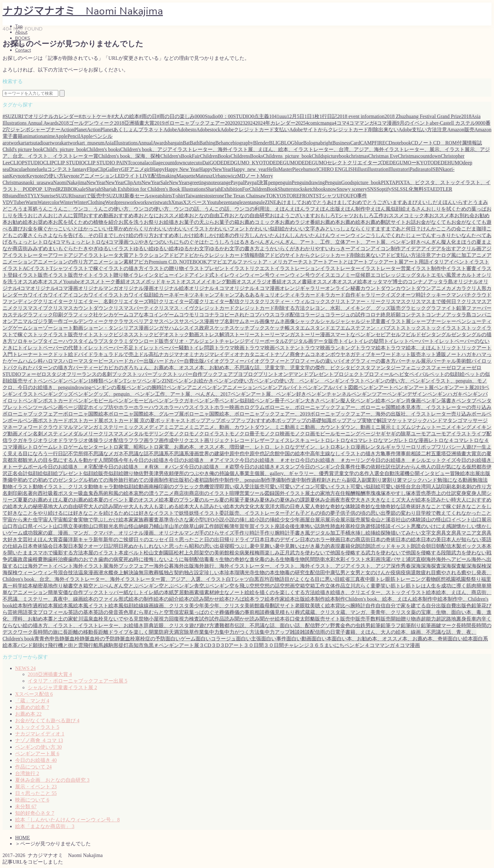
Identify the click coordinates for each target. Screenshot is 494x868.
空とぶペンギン (141, 586)
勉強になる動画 (455, 480)
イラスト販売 (33, 275)
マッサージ (475, 420)
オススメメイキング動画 (209, 282)
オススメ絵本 (352, 282)
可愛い (272, 487)
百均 (264, 579)
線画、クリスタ (171, 606)
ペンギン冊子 (270, 401)
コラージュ (313, 315)
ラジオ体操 (86, 440)
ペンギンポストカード (48, 401)
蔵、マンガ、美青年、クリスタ (376, 612)
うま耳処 (28, 209)
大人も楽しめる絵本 (166, 506)
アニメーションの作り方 (60, 262)
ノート (454, 354)
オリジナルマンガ (98, 288)
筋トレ (398, 586)
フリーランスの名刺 (89, 374)
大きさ (363, 500)
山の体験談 (413, 520)
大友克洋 (265, 506)
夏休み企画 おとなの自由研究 (52, 780)
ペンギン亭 (207, 401)
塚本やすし (393, 493)
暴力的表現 (328, 546)
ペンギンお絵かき (193, 381)
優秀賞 (326, 473)
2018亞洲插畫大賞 (50, 674)
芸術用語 (18, 612)
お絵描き (169, 222)
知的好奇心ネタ (35, 813)
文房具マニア (461, 533)
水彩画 (373, 559)
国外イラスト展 (292, 493)
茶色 (123, 612)
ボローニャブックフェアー (33, 414)
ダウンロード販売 (149, 341)
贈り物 (408, 619)
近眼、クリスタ (171, 625)
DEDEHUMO (448, 163)
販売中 (348, 619)
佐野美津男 (151, 473)
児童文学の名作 (352, 473)
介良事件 (345, 467)
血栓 (98, 619)
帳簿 (229, 526)
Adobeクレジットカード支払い (255, 130)
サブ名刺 (224, 321)
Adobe (170, 130)
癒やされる (449, 573)
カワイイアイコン (63, 295)
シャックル (307, 321)
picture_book (368, 182)
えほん (282, 209)
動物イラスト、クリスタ (60, 487)
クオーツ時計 (411, 295)
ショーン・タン (101, 328)
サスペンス (166, 321)
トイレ (346, 341)
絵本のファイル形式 (106, 599)
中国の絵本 (292, 454)
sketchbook (315, 189)
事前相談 (411, 454)
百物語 (277, 579)
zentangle (233, 202)
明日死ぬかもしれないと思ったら (151, 546)
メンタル (134, 434)
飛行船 (91, 645)
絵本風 (66, 606)
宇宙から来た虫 (20, 520)
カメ (451, 288)
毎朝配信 (194, 559)
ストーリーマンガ (275, 335)
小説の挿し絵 (239, 520)
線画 (149, 606)
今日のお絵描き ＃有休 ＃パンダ (144, 467)
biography (243, 143)
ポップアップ (205, 420)
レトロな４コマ (446, 440)
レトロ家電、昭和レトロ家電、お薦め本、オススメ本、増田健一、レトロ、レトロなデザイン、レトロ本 (222, 447)
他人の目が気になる (444, 467)
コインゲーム (164, 315)
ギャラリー (368, 295)
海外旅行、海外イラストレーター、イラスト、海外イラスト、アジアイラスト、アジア (292, 566)
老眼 (300, 606)
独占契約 (174, 573)
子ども (292, 513)
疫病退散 (411, 573)
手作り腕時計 (275, 533)
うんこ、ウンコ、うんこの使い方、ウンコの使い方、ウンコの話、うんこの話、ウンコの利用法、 (164, 209)
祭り (476, 579)
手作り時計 (247, 533)
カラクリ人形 (471, 288)
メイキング (459, 427)
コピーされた (234, 315)
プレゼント (321, 374)
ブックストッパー (132, 374)
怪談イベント (396, 526)
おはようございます (292, 216)
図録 (270, 493)
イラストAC (16, 268)
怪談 (376, 526)
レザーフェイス (272, 440)
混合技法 (68, 573)
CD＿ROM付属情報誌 (458, 143)
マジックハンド (425, 420)
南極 (154, 487)
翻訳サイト (282, 606)
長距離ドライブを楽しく (121, 632)
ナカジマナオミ (176, 354)
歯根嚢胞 (38, 559)
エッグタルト (416, 275)
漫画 (93, 573)
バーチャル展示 (413, 361)
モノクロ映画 (275, 434)
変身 (461, 493)
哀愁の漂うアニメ (154, 493)
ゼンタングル (436, 335)
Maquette (186, 176)
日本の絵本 (408, 539)
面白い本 (322, 639)
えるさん (416, 209)
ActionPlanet (74, 130)
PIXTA (388, 182)
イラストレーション (297, 268)
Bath (195, 143)
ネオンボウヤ (330, 354)
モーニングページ (355, 434)
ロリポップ (423, 447)
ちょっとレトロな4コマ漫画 (97, 242)
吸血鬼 (86, 493)
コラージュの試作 (345, 315)
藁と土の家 (60, 619)
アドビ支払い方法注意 (406, 255)
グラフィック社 (81, 315)
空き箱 (81, 586)
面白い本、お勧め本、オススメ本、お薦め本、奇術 (390, 639)
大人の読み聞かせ (108, 506)
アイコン (360, 249)
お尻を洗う (131, 222)
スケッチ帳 (277, 328)
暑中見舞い (262, 546)
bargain (175, 143)
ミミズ (398, 427)
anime (49, 136)
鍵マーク (446, 625)
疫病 (396, 573)
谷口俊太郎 (297, 619)
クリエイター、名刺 (91, 301)
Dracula (17, 169)
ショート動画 (68, 328)
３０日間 (254, 645)
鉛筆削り (411, 625)
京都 (8, 460)
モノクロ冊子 (244, 434)
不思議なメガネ (106, 454)
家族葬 (141, 520)
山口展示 (481, 520)
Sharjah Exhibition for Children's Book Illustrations (153, 189)
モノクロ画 (302, 434)
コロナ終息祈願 (383, 315)
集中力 (212, 632)
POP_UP (42, 189)
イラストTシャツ (49, 268)
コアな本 (139, 315)
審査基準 (159, 520)
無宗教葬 (149, 573)
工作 (209, 526)
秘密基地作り (48, 586)
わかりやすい (315, 249)
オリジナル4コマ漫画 (54, 288)
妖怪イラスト (204, 513)
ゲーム (121, 315)
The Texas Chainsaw (245, 196)
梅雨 (260, 553)
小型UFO (204, 520)
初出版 (176, 480)
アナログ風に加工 (451, 255)
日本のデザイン (282, 539)
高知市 (136, 645)
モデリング (156, 434)
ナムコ (307, 354)
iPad (413, 169)
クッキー (436, 295)
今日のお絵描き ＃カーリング (335, 460)
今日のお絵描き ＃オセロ (270, 460)
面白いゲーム (181, 639)
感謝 (451, 526)
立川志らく (358, 586)
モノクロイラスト (209, 434)
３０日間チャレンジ (286, 645)
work (132, 202)
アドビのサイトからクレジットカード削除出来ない (323, 255)
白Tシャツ (238, 579)
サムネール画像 (252, 321)
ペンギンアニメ (184, 387)
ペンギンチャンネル (329, 394)
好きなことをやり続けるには (40, 513)
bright (326, 143)
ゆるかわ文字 (194, 249)
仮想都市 (476, 467)
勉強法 (480, 480)
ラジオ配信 (111, 440)
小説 (219, 520)
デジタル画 (301, 341)
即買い (227, 487)
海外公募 (164, 566)
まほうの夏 (469, 242)
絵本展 (50, 606)
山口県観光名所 (106, 526)
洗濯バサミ (393, 559)
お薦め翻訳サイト (386, 222)
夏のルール (207, 500)
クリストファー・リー (355, 301)
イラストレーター (340, 268)
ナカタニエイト (257, 354)
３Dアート (232, 645)
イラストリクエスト (252, 268)
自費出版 (456, 606)
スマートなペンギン (353, 335)
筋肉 (471, 586)
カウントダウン (378, 288)
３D (215, 645)
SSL (396, 189)
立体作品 (335, 586)
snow (331, 189)
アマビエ (217, 262)
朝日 (431, 546)
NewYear (96, 182)
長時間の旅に (48, 632)
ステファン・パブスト (376, 328)
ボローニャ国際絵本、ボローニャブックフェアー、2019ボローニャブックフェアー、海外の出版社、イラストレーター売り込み (328, 414)
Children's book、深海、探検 (129, 156)
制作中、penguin (243, 480)
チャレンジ (232, 341)
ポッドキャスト (173, 420)
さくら (35, 235)
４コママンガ (380, 645)
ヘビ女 (402, 374)
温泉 (83, 573)
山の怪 (434, 520)
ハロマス (53, 361)
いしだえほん (438, 202)
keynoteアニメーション (89, 176)
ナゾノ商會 (287, 354)
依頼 (169, 473)
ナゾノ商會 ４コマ (39, 740)
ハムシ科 (33, 361)
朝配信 (444, 546)
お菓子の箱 (227, 222)
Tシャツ (328, 196)
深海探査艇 (454, 566)
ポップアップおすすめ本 (248, 420)
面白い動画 (299, 639)
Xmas (177, 202)
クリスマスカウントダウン (78, 308)
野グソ (323, 625)
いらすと (463, 202)
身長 (466, 619)
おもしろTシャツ (334, 216)
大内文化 (244, 506)
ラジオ (35, 440)
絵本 (431, 592)
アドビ (171, 255)
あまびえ (412, 202)
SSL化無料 (412, 189)
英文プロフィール (48, 612)
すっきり (441, 235)
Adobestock (208, 130)
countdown (174, 163)
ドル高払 (149, 354)
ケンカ (106, 315)
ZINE (270, 202)
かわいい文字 (300, 229)
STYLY (32, 196)
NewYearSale (155, 182)
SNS (372, 189)
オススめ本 (30, 282)
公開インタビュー (430, 473)
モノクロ (179, 434)
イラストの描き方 (123, 268)
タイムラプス (93, 341)
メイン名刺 (30, 434)
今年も (126, 460)
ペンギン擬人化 (338, 401)
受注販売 (255, 487)
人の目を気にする (53, 460)
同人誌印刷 (439, 487)
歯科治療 (58, 559)
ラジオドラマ (58, 440)
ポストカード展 (86, 420)
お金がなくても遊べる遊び (47, 720)
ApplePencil (68, 136)
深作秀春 (401, 566)
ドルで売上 (126, 354)
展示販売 (350, 520)
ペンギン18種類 (86, 381)
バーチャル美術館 (451, 361)
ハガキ (469, 354)
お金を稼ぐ (35, 229)
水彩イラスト (350, 559)
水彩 (330, 559)
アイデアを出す (439, 249)
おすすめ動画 (98, 216)
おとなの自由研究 (250, 216)
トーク (45, 354)
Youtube (215, 202)
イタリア (439, 262)
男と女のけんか (373, 573)
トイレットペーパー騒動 (161, 348)
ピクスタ (360, 368)
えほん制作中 (355, 209)
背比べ (343, 606)
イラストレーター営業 (386, 268)
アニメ (479, 255)
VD (6, 202)
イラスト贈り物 (111, 275)
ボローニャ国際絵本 (86, 414)
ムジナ (413, 427)
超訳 (441, 619)
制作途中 (291, 480)
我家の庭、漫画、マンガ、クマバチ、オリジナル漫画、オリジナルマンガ (116, 533)
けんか (428, 229)
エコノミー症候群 (350, 275)
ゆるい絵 (144, 249)
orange (224, 182)
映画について (32, 800)
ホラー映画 (227, 407)
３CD (205, 645)
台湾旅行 (27, 773)
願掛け (40, 645)
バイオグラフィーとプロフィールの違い (290, 361)
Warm (31, 202)
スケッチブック (247, 328)
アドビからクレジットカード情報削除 (222, 255)
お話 (411, 222)
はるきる (244, 242)
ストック (411, 328)
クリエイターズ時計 (136, 301)
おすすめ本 (126, 216)
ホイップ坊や (103, 407)
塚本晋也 (416, 493)
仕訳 (386, 467)
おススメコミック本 (406, 216)
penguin (284, 182)
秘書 (68, 586)
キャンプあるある (239, 295)
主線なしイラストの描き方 (350, 454)
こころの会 (449, 229)
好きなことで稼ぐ (436, 506)
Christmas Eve (383, 156)
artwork (72, 143)
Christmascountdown (419, 156)
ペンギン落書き (439, 401)
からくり (139, 229)
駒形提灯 (118, 645)
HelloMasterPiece (285, 169)
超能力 (428, 619)
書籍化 (348, 546)
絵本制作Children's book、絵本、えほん (369, 599)
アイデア (411, 249)
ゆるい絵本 (166, 249)
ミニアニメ (176, 427)
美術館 (252, 606)
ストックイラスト (441, 328)
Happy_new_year (249, 169)
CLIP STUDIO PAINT (107, 163)
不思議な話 (136, 454)
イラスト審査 (461, 268)
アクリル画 (469, 249)
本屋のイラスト (101, 553)
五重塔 (439, 454)
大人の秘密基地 (35, 506)
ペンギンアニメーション (230, 387)
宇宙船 (60, 520)
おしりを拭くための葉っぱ (456, 209)
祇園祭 (463, 579)
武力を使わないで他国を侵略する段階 (408, 553)
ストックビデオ (151, 335)
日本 (260, 539)
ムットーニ (434, 427)
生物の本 (265, 573)
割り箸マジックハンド (412, 480)
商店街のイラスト (209, 493)
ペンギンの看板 (109, 387)
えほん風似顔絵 (388, 209)
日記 (108, 546)
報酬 (350, 493)
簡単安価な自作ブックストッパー (86, 592)
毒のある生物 (275, 559)
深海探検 (476, 566)
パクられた (20, 368)
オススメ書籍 (297, 282)
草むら (136, 612)
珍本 (229, 573)
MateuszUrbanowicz (216, 176)
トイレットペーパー (406, 341)
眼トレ (378, 579)
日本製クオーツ (86, 546)
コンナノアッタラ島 (449, 315)
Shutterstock (290, 189)
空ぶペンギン (214, 586)
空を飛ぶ (239, 586)
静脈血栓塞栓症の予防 (140, 639)
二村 (426, 454)
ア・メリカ (275, 262)
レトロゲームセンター (78, 447)
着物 (431, 579)
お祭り (151, 222)
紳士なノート (229, 592)
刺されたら (334, 480)
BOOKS (23, 38)
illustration (378, 169)
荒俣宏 (176, 612)
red (54, 189)
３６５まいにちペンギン (337, 645)
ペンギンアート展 (414, 387)
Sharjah (93, 189)
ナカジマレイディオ (217, 354)
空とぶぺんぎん (106, 586)
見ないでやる (118, 619)
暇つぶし (239, 546)
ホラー (126, 407)
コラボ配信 (287, 315)
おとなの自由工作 (209, 216)
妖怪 (184, 513)
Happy (158, 169)
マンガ (91, 427)
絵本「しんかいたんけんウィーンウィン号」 (67, 820)
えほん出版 (328, 209)
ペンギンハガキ (445, 394)
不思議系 (159, 454)
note (213, 182)
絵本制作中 (425, 599)
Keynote (18, 176)
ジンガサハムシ (166, 328)
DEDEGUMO (284, 163)
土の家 (318, 493)
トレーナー (25, 354)
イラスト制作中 (428, 268)
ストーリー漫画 (313, 335)
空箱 (300, 586)
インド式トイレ (212, 275)
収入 (239, 487)
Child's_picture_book (65, 149)
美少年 (197, 606)
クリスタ (250, 301)
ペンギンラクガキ (174, 401)
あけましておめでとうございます (365, 202)
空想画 (287, 586)
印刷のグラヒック (179, 487)
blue (299, 143)
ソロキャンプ (28, 341)
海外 (431, 559)
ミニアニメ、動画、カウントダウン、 (232, 427)
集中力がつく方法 (239, 632)
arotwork (12, 143)
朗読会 (418, 546)
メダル (76, 434)
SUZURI (65, 196)
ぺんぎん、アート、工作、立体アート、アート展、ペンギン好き (348, 242)
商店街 (181, 493)
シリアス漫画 (134, 328)
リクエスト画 (194, 440)
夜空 (350, 500)
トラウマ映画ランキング (328, 348)
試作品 (217, 619)
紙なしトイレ (139, 592)
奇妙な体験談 (345, 506)
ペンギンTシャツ (123, 381)
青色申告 (49, 639)
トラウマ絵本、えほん (411, 348)
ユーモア (421, 434)
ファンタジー (386, 368)
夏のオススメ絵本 (149, 500)
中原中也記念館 (262, 454)
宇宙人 (45, 520)
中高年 (313, 454)
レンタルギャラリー (388, 447)
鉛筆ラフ (391, 625)
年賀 (239, 526)
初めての (28, 480)
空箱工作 (315, 586)
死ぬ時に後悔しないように (154, 559)
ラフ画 (141, 440)
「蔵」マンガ (32, 701)
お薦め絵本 (353, 222)
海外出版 (184, 566)
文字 (426, 533)
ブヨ (238, 374)
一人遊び (466, 447)
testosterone (212, 196)
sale (82, 189)
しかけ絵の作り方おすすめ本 (146, 235)
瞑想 (441, 579)
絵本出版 (295, 599)
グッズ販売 (388, 308)
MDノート (249, 176)
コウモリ (189, 315)
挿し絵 (363, 533)
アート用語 (416, 262)
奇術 (411, 506)
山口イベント (456, 520)
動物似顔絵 (126, 487)
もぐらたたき (73, 249)
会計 (23, 473)
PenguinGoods (340, 182)
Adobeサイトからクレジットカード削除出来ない (344, 130)
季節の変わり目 (403, 513)
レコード (244, 440)
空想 (255, 586)
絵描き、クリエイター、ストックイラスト (378, 592)
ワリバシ (446, 447)
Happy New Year (182, 169)
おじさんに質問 (66, 216)
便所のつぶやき (192, 473)
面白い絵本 (460, 639)
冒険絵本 (460, 473)
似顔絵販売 (96, 473)
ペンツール (35, 407)
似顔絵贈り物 (123, 473)
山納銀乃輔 (146, 526)
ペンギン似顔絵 (237, 401)
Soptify (384, 189)
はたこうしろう (217, 242)
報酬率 (363, 493)
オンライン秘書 (343, 288)
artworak (55, 143)
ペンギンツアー (369, 394)
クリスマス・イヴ (174, 308)
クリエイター (53, 301)
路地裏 (454, 619)
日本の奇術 (383, 539)
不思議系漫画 (184, 454)
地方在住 (335, 493)
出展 (475, 473)
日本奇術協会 (38, 546)
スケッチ (219, 328)
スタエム (300, 328)
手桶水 (348, 533)
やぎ (93, 249)
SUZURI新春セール (128, 196)
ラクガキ (18, 440)
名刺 (456, 487)
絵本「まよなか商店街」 (45, 826)
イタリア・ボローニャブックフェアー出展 (78, 681)
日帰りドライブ (237, 539)
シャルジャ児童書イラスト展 (378, 321)
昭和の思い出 (204, 546)
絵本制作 (315, 599)
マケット (397, 420)
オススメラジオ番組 (259, 282)
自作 (370, 606)
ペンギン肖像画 (403, 401)
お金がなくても (434, 222)
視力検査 (189, 619)
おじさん (38, 216)
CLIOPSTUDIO (27, 163)
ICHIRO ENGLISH (336, 169)
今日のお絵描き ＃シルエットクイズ (413, 460)
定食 (73, 520)
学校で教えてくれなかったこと (456, 513)
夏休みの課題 (295, 500)
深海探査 (431, 566)
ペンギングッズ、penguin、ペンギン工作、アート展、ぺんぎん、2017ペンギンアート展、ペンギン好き (190, 394)
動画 (144, 487)
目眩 (340, 579)
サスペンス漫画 (197, 321)
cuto (198, 163)
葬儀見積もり (280, 612)
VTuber (17, 202)
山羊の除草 (181, 526)
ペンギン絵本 (370, 401)
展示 (320, 520)
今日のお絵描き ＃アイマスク (204, 460)
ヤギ (381, 434)
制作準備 (271, 480)
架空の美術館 (214, 553)
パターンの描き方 (53, 368)
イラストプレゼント (207, 268)
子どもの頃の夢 (318, 513)
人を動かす (86, 460)
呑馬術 (101, 493)
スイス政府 (197, 328)
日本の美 (431, 539)
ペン (43, 381)
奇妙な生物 (373, 506)
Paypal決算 (256, 182)
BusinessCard (346, 143)
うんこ (45, 209)
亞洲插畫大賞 (461, 454)
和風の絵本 (121, 493)
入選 (374, 473)
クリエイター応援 (179, 301)
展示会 (333, 520)
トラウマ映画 (229, 348)
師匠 (219, 526)
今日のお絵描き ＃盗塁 (212, 467)
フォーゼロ (444, 368)
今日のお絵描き (151, 460)
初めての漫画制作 (149, 480)
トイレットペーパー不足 (106, 348)
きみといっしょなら (338, 229)
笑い (386, 586)
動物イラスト (18, 487)
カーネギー (171, 295)
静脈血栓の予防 (97, 639)
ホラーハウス (149, 407)
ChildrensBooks (247, 156)
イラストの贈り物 (164, 268)
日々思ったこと (187, 539)
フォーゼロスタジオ (44, 374)
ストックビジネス (113, 335)
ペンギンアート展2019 (459, 387)
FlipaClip (96, 169)
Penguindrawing (308, 182)
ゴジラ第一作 (48, 321)
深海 (416, 566)
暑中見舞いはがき (295, 546)
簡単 (481, 586)
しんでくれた (391, 235)
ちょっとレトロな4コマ (39, 242)
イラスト (479, 262)
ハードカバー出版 (134, 361)
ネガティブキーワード (370, 354)
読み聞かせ (237, 619)
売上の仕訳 (444, 493)
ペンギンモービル (134, 401)
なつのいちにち (166, 242)
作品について (33, 767)
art (23, 143)
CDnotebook (398, 143)
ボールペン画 (23, 420)
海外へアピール (454, 559)
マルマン (73, 427)
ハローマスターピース (88, 361)
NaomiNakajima (70, 182)
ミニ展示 (381, 427)
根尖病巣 (239, 553)
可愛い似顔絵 (365, 487)
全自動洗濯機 (394, 473)
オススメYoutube (61, 282)
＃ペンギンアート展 (176, 645)
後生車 (297, 526)
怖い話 (313, 526)
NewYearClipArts (123, 182)
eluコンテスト (57, 169)
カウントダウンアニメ (421, 288)
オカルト (466, 275)
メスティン (55, 434)
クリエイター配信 (219, 301)
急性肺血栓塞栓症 (340, 526)
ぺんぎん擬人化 (439, 242)
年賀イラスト (260, 526)
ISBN (437, 169)
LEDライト (127, 176)
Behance (224, 143)
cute (190, 163)
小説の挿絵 (267, 520)
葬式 (300, 612)
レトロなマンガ (381, 440)
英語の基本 (81, 612)
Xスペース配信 (34, 694)
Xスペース (195, 202)
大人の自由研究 (71, 506)
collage (155, 163)
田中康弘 (330, 573)
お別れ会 (464, 216)
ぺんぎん (265, 242)
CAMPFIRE (373, 143)
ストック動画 (184, 335)
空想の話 (270, 586)
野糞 (335, 625)
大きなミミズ (386, 500)
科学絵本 (23, 586)
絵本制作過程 (28, 606)
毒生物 (297, 559)
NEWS (25, 668)
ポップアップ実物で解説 (359, 420)
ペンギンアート (376, 387)
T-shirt (179, 196)
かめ (123, 229)
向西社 (40, 493)
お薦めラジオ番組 (300, 222)
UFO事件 (357, 196)
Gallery (113, 169)
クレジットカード (214, 308)
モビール (325, 434)
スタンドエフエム (330, 328)
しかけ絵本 (192, 235)
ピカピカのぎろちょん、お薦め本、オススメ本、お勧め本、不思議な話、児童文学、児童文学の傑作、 (214, 368)
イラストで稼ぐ (86, 268)
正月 (285, 553)
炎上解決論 (126, 573)
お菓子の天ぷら (197, 222)
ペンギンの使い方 (234, 381)
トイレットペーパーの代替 (48, 348)
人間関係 (108, 460)
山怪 (129, 526)
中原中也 (234, 454)
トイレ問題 (202, 348)
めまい (50, 249)
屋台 (310, 520)
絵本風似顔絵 (123, 606)
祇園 (451, 579)
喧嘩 (234, 493)
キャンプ (209, 295)
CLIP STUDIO (69, 163)
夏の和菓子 (232, 500)
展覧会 (368, 520)
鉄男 (365, 625)
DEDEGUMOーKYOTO (408, 163)
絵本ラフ (255, 599)
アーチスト (300, 262)
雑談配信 (310, 632)
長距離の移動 (78, 632)
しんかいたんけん (270, 235)
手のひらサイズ (217, 533)
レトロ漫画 (353, 447)
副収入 (354, 480)
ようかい (270, 249)
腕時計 (358, 606)
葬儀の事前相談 (247, 612)
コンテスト (413, 315)
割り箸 (379, 480)
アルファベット (245, 262)
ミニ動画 (285, 427)
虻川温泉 (83, 619)
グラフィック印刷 (43, 315)
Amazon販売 (461, 130)
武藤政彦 (18, 559)
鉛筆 (376, 625)
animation (33, 136)
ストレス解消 (214, 335)
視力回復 (169, 619)
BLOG (288, 143)
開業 (154, 632)
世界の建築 (212, 454)
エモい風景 (444, 275)
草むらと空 (156, 612)
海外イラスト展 (91, 566)
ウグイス (320, 275)
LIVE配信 (151, 176)
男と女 (348, 573)
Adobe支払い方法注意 (423, 130)
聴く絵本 (325, 606)
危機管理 (209, 487)
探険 (386, 533)
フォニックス (416, 368)
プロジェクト (349, 374)
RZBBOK (68, 189)
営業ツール (252, 493)
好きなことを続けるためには (106, 513)
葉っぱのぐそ (204, 612)
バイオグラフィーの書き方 (365, 361)
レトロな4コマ (347, 440)
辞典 (149, 625)
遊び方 (207, 625)
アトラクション (146, 255)
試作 (204, 619)
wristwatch (160, 202)
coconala (139, 163)
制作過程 (311, 480)
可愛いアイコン (297, 487)
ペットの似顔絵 (447, 374)
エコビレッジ (386, 275)
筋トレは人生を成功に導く (436, 586)
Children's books (103, 149)
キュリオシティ (277, 295)
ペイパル (419, 374)
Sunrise (48, 196)
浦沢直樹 (416, 559)
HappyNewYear (215, 169)
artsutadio (36, 143)
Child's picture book (23, 149)
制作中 (217, 480)
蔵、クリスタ (325, 612)
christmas (359, 156)
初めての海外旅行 (108, 480)
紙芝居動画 (181, 592)
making (169, 176)
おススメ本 (442, 216)
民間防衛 (315, 559)
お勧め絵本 (20, 222)
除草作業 (194, 632)
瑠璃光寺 (244, 573)
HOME (23, 838)
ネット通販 (434, 354)
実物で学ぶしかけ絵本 (103, 520)
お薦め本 (330, 222)
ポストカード (53, 420)
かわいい (159, 229)
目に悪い (325, 579)
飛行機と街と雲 (66, 645)
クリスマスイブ (30, 308)
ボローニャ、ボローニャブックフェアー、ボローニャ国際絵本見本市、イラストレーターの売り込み (378, 407)
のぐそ (192, 242)
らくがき (290, 249)
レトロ (323, 440)
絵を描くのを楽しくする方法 (282, 592)
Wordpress (116, 202)
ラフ (129, 440)
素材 (209, 592)
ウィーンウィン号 (290, 275)
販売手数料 (368, 619)
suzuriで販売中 (90, 196)
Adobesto (187, 130)
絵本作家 (275, 599)
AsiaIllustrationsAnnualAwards (136, 143)
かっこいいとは (66, 229)
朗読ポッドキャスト (388, 546)
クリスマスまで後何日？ (434, 301)
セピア (383, 335)
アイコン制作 (386, 249)
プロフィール (379, 374)
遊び (194, 625)
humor (310, 169)
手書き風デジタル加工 (315, 533)
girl (148, 169)
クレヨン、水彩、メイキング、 (340, 308)
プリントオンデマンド (283, 374)
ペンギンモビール (93, 401)
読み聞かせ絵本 (267, 619)
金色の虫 (350, 625)
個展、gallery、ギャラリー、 (287, 473)
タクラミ (118, 341)
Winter (67, 202)
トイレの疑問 (369, 341)
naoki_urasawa (38, 182)
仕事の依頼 (368, 467)
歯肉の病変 (111, 559)
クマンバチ (459, 295)
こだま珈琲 (474, 229)
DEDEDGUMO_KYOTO (243, 163)
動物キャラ (101, 487)
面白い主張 (249, 639)
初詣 (204, 480)
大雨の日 (285, 506)
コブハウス (262, 315)
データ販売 (326, 341)
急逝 (365, 526)
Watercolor (49, 202)
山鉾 (199, 526)
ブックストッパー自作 (177, 374)
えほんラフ (302, 209)
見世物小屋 (146, 619)
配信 (310, 625)
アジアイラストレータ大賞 (98, 255)
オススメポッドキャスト (153, 282)
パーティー (86, 368)
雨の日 (328, 632)
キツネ (192, 295)
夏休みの (270, 500)
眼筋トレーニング (405, 579)
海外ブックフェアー (131, 566)
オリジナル (466, 282)
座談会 (282, 526)
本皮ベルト (131, 553)
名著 (28, 493)
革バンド (23, 645)
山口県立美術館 (71, 526)
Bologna (312, 143)
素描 (199, 592)
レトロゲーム (38, 447)
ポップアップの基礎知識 (304, 420)
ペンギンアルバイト (280, 387)
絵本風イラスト (91, 606)
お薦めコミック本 (260, 222)
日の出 (212, 539)
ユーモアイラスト (451, 434)
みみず (35, 249)
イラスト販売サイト (71, 275)
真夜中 (363, 579)
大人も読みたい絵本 (212, 506)
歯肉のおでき (83, 559)
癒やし (469, 573)
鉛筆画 (428, 625)
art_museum (92, 143)
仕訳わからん (406, 467)
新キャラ (83, 539)
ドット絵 (63, 354)
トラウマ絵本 (370, 348)
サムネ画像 (282, 321)
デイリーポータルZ (266, 341)
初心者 (192, 480)
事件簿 (393, 454)
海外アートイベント (50, 566)
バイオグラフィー (224, 361)
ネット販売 (408, 354)
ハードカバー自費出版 (179, 361)
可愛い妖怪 (393, 487)
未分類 (26, 806)
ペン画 (55, 407)
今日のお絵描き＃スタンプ (270, 467)
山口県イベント (35, 526)
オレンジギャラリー (302, 288)
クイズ (388, 295)
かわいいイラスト (189, 229)
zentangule (254, 202)
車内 (476, 619)
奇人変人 (305, 506)
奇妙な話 (396, 506)
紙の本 (161, 592)
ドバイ (81, 354)
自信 (381, 606)
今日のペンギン (318, 467)
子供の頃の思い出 (365, 513)
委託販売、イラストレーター (252, 513)
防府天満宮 (171, 632)
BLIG (275, 143)
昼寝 (224, 546)
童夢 (376, 586)
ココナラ (209, 315)
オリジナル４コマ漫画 (255, 288)
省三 (350, 579)
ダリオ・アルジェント (194, 341)
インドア (184, 275)
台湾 (421, 487)
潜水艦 (106, 573)
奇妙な (323, 506)
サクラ (116, 321)
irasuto (424, 169)
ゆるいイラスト (116, 249)
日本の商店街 (355, 539)
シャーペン (454, 321)
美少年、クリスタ (224, 606)
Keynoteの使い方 (45, 176)
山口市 (10, 526)
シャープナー (426, 321)
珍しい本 (214, 573)
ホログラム (252, 407)
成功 (28, 533)
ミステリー (111, 427)
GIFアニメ (133, 169)
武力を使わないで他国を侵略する (328, 553)
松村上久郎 (187, 553)
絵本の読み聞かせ (199, 599)
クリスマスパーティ (131, 308)
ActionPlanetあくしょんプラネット (125, 130)
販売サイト (328, 619)
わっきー (340, 249)
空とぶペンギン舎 (179, 586)
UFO (342, 196)
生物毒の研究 (290, 573)
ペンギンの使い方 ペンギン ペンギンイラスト (309, 381)
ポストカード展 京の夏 (129, 420)
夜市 (340, 500)
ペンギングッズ (55, 394)
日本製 (60, 546)
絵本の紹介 (166, 599)
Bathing (207, 143)
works (143, 202)
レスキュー (302, 440)
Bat (186, 143)
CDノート (422, 143)
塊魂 (376, 493)
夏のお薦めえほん (43, 500)
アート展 (393, 262)
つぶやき (139, 242)
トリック (446, 348)
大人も (136, 506)
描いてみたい (406, 533)
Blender (261, 143)
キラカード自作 (338, 295)
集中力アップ (275, 632)
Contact (23, 50)
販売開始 (391, 619)
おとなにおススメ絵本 (164, 216)
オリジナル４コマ (209, 288)
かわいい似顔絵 (267, 229)
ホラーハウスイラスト (189, 407)
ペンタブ (466, 401)
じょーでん (418, 235)
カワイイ (33, 295)
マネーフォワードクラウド (33, 427)
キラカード (307, 295)
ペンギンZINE (158, 381)
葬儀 (224, 612)
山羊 (164, 526)
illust (362, 169)
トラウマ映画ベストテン (272, 348)
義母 (265, 606)
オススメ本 (325, 282)
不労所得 (78, 454)
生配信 (313, 573)
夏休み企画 (323, 500)
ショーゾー (40, 328)
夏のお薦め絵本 (81, 500)
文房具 (439, 533)
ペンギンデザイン (407, 394)
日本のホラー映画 (320, 539)
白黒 (254, 579)
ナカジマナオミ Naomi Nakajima (83, 11)
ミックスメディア (144, 427)
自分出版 (436, 606)
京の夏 (484, 454)
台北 (411, 487)
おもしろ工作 (369, 216)
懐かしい (466, 526)
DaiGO (210, 163)
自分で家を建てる (406, 606)
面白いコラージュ (216, 639)
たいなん (461, 235)
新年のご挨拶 (118, 539)
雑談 (295, 632)
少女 (285, 520)
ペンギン (58, 381)
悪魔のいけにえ (428, 526)
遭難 (219, 625)
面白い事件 (274, 639)
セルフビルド (406, 335)
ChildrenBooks (215, 156)
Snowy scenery (352, 189)
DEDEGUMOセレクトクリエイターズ (341, 163)
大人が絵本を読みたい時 (428, 500)
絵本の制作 (141, 599)
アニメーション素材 (111, 262)
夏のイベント (113, 500)
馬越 (103, 645)
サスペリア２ (139, 321)
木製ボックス (466, 546)
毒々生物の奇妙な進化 (234, 559)
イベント (459, 262)
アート (320, 262)
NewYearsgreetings (189, 182)
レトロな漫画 (413, 440)
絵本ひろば (232, 599)
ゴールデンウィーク (86, 321)
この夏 (20, 235)
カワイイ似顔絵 (141, 295)
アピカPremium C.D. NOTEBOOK (170, 262)
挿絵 (376, 533)
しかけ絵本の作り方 (227, 235)
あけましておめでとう (302, 202)
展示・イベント (36, 787)
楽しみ (272, 553)
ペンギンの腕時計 (146, 387)
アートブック (368, 262)
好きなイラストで (159, 513)
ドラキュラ (101, 354)
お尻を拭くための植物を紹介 (86, 222)
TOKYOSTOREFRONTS (292, 196)
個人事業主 (242, 473)
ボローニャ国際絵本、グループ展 (146, 414)
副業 (367, 480)
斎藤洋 (66, 539)
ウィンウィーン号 (250, 275)
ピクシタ (340, 368)
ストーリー (242, 335)
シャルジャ (333, 321)
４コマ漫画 (407, 645)
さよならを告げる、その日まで (78, 235)
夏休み (252, 500)
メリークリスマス (103, 434)
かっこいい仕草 (101, 229)
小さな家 (184, 520)
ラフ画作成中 (164, 440)
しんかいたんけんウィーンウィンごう (333, 235)
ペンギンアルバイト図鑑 (330, 387)
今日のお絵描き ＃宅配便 (73, 467)
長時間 (464, 625)
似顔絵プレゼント (63, 473)
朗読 (360, 546)
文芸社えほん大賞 (38, 539)
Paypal (238, 182)
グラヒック (413, 308)
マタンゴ (452, 420)
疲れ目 (428, 573)
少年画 (297, 520)
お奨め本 (43, 222)
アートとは (341, 262)
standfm (17, 196)
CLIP (49, 163)
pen (272, 182)
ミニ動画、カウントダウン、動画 (333, 427)
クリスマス (393, 301)
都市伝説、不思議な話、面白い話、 (265, 625)
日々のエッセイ (151, 539)
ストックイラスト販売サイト (60, 335)
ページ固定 (76, 407)
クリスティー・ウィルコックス (295, 301)
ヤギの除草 (398, 434)
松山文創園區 (159, 553)
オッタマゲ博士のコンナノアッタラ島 (410, 282)
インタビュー (159, 275)
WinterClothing (89, 202)
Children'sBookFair (180, 156)
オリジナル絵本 (171, 288)
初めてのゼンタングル (63, 480)
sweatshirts (161, 196)
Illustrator (398, 169)
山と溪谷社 (388, 520)
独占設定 (194, 573)
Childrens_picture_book (287, 156)
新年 (98, 539)
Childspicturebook (330, 156)
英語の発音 (106, 612)
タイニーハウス (60, 341)
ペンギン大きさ (302, 401)
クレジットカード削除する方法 (270, 308)
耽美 (310, 606)
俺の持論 (219, 473)
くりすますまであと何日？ (391, 229)
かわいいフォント (229, 229)
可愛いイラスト (333, 487)
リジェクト (222, 440)
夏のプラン (181, 500)
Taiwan (193, 196)
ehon (30, 169)
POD (28, 189)
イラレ (136, 275)
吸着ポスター (63, 493)
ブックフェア (218, 374)
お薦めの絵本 (32, 707)
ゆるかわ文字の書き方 (234, 249)
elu (38, 169)
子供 (340, 513)
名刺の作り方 (476, 487)
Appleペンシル (96, 136)
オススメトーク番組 (103, 282)
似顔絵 (35, 473)
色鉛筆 (474, 606)
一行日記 (58, 454)
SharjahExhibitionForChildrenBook (241, 189)
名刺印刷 (13, 493)
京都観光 (23, 460)
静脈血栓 (70, 639)
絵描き (323, 592)
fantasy (79, 169)
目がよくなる (300, 579)
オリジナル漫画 (136, 288)
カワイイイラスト (103, 295)
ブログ (250, 374)
